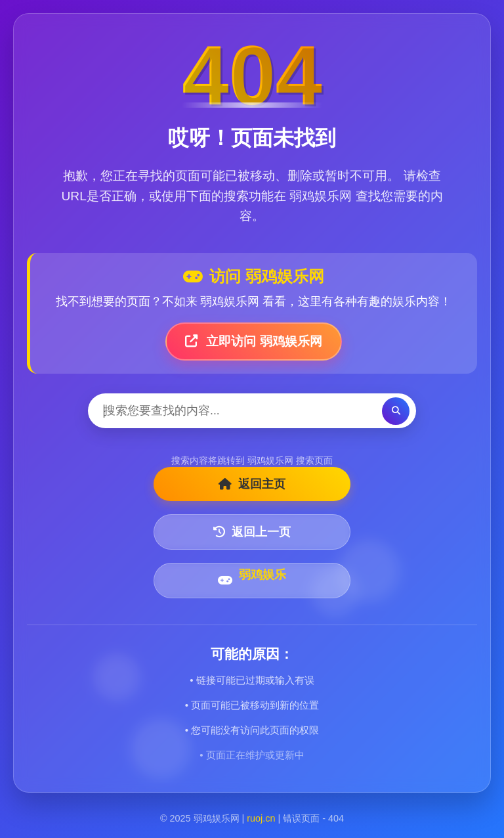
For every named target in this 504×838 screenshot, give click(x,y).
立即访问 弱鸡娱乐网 (254, 341)
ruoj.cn (261, 818)
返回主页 (252, 484)
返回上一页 (252, 532)
